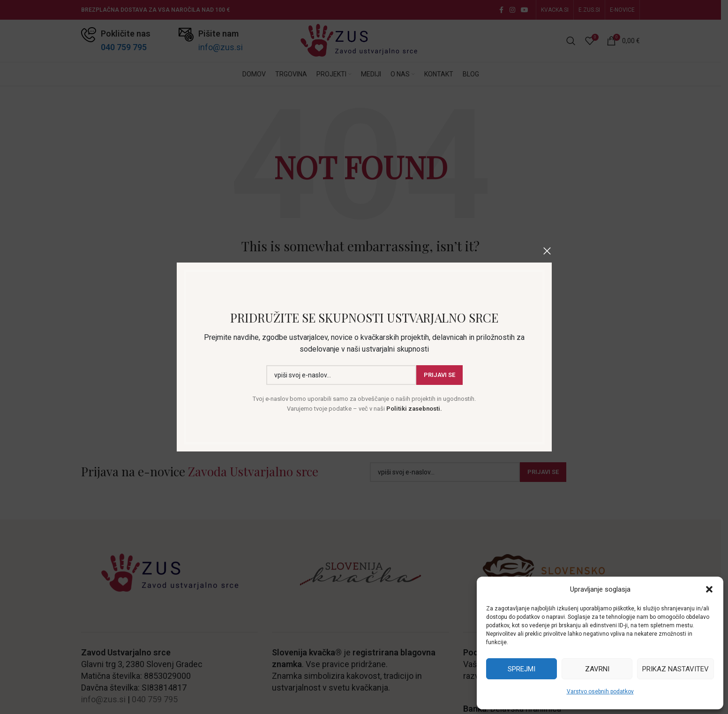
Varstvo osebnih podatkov (600, 691)
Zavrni (597, 669)
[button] (709, 589)
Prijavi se (439, 375)
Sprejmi (522, 669)
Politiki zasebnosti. (413, 409)
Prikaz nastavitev (675, 669)
